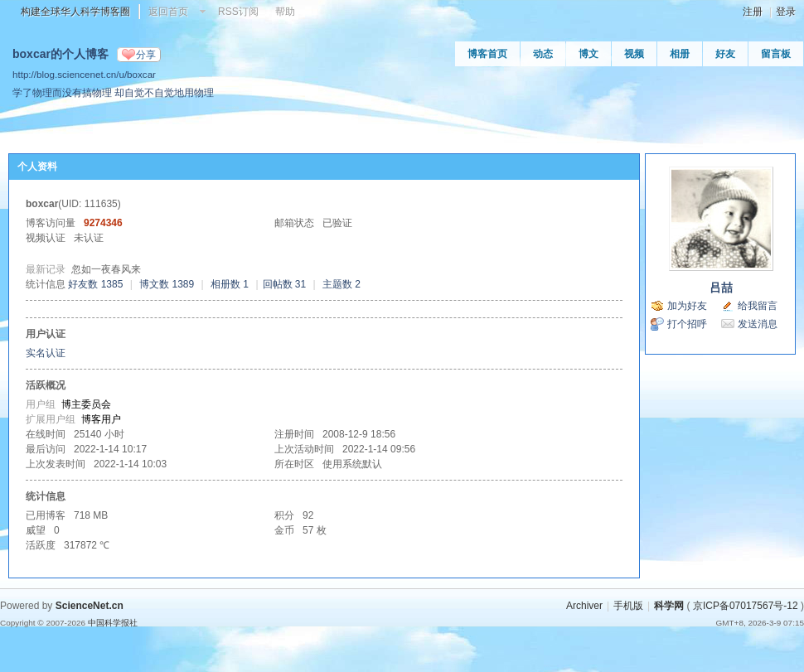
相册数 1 (230, 284)
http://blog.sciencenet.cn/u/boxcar (84, 74)
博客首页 (487, 54)
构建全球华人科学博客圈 (75, 12)
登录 (786, 12)
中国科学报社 (113, 623)
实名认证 (46, 353)
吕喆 (721, 288)
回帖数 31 (285, 284)
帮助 (285, 12)
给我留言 (758, 306)
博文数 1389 (167, 284)
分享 (146, 55)
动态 (543, 54)
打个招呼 (687, 324)
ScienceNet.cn (90, 606)
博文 (588, 54)
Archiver (584, 606)
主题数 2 (341, 284)
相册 (680, 54)
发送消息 (758, 324)
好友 (725, 54)
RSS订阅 (238, 12)
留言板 (776, 54)
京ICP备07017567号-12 (746, 606)
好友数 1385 (95, 284)
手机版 (628, 606)
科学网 (669, 606)
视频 (634, 54)
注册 (753, 12)
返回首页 (168, 12)
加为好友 (687, 306)
